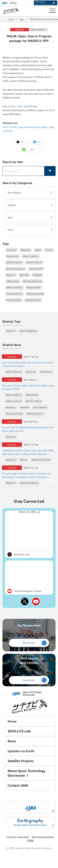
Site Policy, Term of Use (18, 837)
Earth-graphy (44, 3)
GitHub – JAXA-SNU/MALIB (22, 106)
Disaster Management (28, 331)
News (22, 19)
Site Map (13, 3)
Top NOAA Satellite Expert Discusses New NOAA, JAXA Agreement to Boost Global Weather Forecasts (28, 454)
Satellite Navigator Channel (28, 591)
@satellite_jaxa (22, 554)
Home (11, 19)
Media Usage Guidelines (43, 837)
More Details (29, 643)
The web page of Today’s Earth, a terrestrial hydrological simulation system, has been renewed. (26, 477)
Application (11, 331)
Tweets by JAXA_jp (29, 512)
